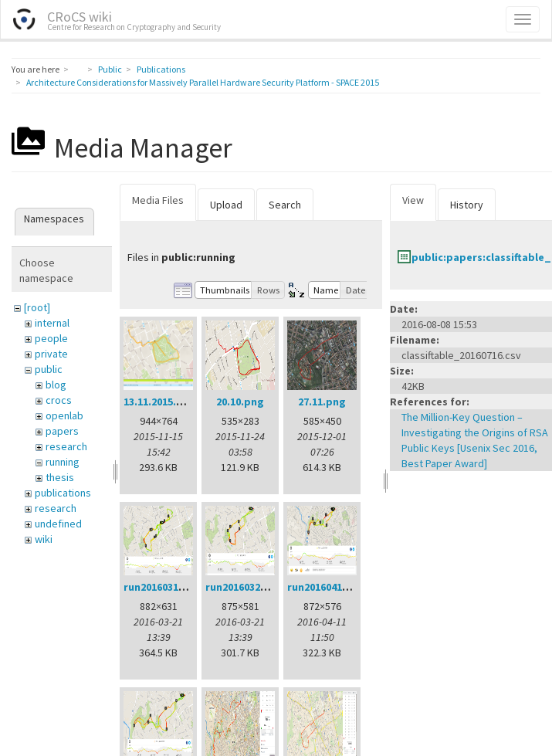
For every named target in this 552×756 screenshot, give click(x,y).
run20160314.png (165, 587)
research (66, 446)
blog (56, 385)
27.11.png (322, 402)
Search (285, 205)
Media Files (158, 200)
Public (110, 69)
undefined (58, 524)
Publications (161, 69)
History (467, 205)
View (413, 200)
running (63, 462)
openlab (64, 415)
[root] (37, 307)
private (51, 354)
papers (62, 431)
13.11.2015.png (160, 402)
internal (52, 323)
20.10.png (240, 402)
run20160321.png (247, 587)
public (49, 369)
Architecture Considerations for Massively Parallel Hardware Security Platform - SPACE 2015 (203, 82)
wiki (44, 539)
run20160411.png (329, 587)
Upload (226, 205)
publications (63, 493)
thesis (60, 477)
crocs (59, 400)
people (51, 338)
